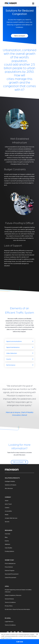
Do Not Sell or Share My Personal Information (17, 609)
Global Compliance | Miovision (13, 595)
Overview (7, 534)
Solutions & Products (11, 485)
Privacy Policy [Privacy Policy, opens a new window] (8, 638)
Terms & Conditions (10, 602)
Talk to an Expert (19, 462)
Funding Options (9, 551)
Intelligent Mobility (10, 481)
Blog (6, 537)
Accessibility (8, 511)
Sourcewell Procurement (12, 574)
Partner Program (10, 570)
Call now (20, 642)
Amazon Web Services (11, 518)
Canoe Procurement (10, 577)
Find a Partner (9, 567)
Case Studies (8, 548)
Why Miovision (9, 488)
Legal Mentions (9, 621)
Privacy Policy (9, 606)
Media (7, 514)
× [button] (37, 634)
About (7, 500)
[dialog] (19, 638)
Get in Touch (8, 504)
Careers (7, 507)
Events (7, 541)
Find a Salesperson (10, 563)
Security (7, 522)
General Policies (9, 599)
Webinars (7, 544)
